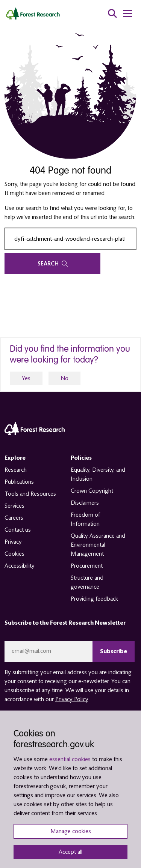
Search (53, 264)
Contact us (18, 530)
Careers (14, 518)
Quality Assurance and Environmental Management (98, 545)
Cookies (14, 554)
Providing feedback (94, 599)
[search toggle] (112, 13)
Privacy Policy (72, 699)
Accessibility (20, 566)
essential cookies (70, 759)
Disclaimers (85, 503)
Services (14, 506)
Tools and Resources (30, 494)
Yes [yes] (26, 378)
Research (16, 470)
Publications (19, 482)
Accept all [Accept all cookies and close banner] (70, 852)
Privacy (13, 542)
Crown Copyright (92, 491)
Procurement (87, 566)
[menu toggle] (127, 13)
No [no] (64, 378)
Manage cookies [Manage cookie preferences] (71, 831)
